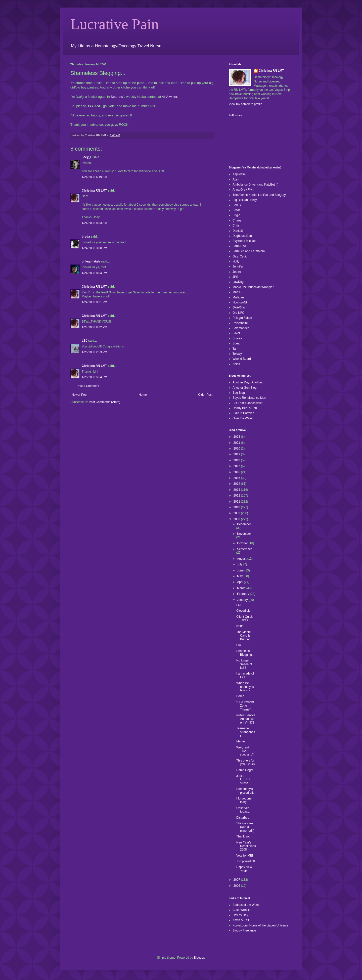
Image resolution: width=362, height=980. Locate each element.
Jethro (237, 272)
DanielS (238, 231)
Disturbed (243, 818)
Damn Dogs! (245, 770)
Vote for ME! (245, 856)
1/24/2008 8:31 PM (94, 302)
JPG (235, 277)
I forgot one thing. (244, 800)
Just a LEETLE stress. (244, 779)
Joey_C (87, 157)
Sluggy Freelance (244, 930)
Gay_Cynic (240, 256)
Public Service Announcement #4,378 (246, 719)
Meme (240, 741)
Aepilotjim (239, 174)
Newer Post (79, 395)
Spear (237, 343)
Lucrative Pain (115, 24)
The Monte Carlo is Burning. (244, 636)
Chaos (237, 220)
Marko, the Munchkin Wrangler (253, 287)
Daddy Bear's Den (245, 408)
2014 (237, 484)
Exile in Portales (243, 413)
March (242, 588)
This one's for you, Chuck (246, 762)
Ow (239, 645)
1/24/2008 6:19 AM (94, 177)
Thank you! (244, 836)
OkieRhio (239, 307)
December (244, 524)
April (240, 582)
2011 (237, 502)
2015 (237, 478)
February (243, 594)
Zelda (236, 364)
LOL (239, 605)
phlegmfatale (91, 261)
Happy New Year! (244, 869)
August (242, 559)
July (240, 564)
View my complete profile (245, 104)
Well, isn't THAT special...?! (245, 751)
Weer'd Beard (242, 359)
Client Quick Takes (244, 618)
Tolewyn (238, 354)
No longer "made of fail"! (244, 664)
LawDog (238, 282)
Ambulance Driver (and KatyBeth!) (255, 185)
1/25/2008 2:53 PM (94, 352)
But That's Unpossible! (247, 403)
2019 (237, 454)
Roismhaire (240, 323)
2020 (237, 449)
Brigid (236, 215)
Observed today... (243, 810)
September (244, 549)
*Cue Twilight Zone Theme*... (245, 706)
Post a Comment (88, 386)
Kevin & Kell (241, 920)
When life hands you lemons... (245, 687)
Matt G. (237, 292)
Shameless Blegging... (245, 653)
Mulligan (238, 297)
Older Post (205, 395)
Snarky (237, 338)
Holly (236, 261)
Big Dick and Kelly (245, 200)
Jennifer (238, 266)
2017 (237, 466)
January (243, 600)
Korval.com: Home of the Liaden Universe (260, 925)
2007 (237, 880)
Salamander (241, 328)
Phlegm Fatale (242, 318)
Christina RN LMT (94, 191)
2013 (237, 490)
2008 (237, 519)
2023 (237, 437)
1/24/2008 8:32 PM (94, 327)
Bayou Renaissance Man (249, 398)
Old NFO (238, 313)
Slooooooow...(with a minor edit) (246, 827)
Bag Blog (239, 393)
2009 (237, 513)
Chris (236, 226)
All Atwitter (170, 97)
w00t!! (240, 626)
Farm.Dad (239, 246)
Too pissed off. (246, 861)
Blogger (199, 958)
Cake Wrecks (241, 910)
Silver (236, 333)
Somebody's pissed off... (246, 791)
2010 (237, 507)
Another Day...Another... (248, 382)
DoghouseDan (242, 236)
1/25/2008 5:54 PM (94, 377)
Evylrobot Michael (244, 241)
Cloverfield (243, 611)
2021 (237, 443)
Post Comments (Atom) (104, 402)
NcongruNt (240, 302)
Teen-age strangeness (246, 732)
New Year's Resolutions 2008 (246, 846)
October (243, 543)
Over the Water (243, 418)
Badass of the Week (246, 905)
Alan (236, 180)
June (241, 570)
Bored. (241, 696)
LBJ (85, 341)
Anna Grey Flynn (244, 190)
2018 (237, 460)
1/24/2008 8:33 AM (94, 223)
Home (143, 395)
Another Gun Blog (244, 388)
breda (86, 237)
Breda (237, 210)
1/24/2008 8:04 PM (94, 273)
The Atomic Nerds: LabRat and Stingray (259, 195)
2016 (237, 472)
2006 (237, 886)
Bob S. (237, 205)
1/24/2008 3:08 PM (94, 248)
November (244, 534)
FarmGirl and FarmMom (249, 251)
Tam (235, 349)
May (240, 576)
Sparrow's (118, 97)
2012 (237, 496)
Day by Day (240, 915)
